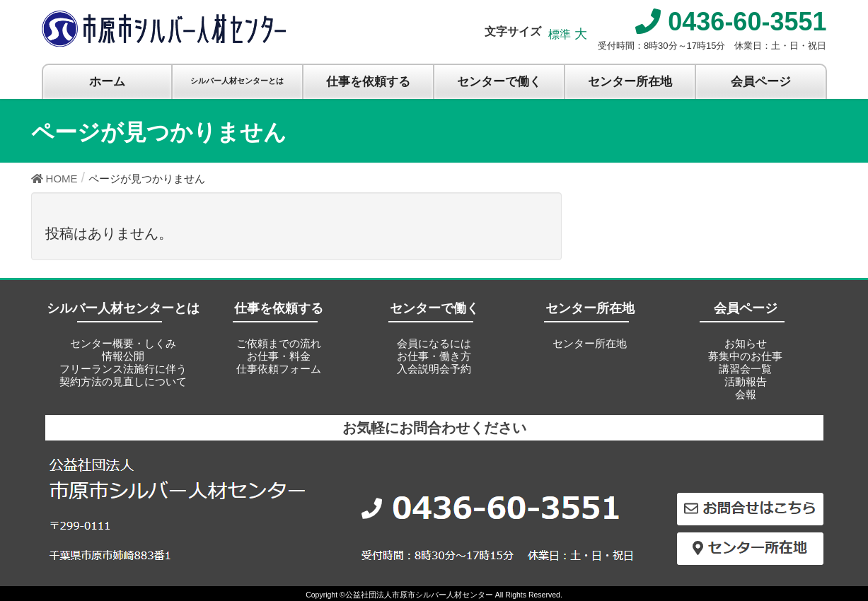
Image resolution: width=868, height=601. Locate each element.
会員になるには (434, 343)
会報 (746, 394)
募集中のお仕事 (745, 356)
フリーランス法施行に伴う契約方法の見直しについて (123, 375)
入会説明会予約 (434, 369)
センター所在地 (590, 343)
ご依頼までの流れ (279, 343)
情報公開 (123, 356)
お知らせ (746, 343)
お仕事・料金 (279, 356)
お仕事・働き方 (434, 356)
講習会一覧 (745, 369)
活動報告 (746, 381)
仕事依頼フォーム (279, 369)
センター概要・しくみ (123, 343)
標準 (560, 34)
